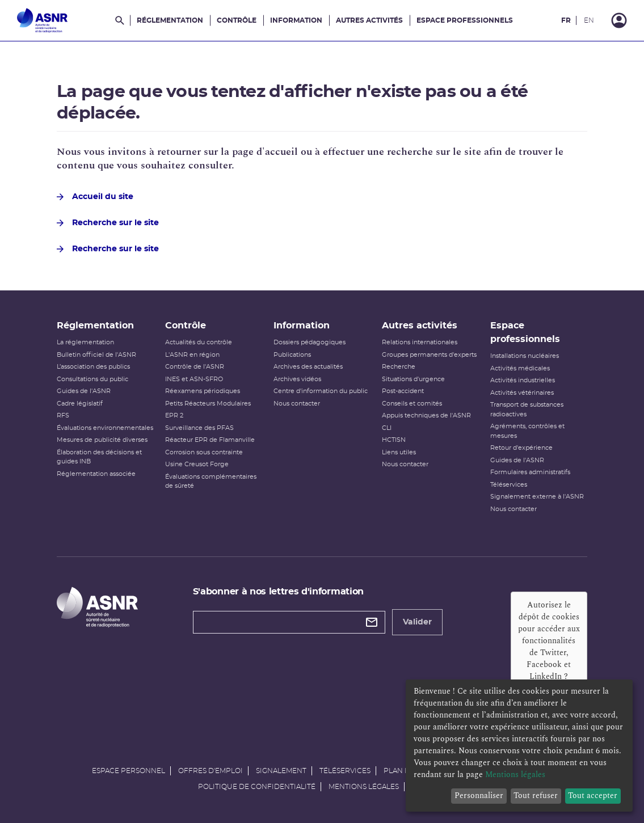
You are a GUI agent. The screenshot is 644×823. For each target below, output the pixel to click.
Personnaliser (479, 795)
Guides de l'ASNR (84, 391)
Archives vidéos (297, 379)
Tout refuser (536, 795)
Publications (292, 355)
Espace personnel (129, 771)
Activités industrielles (523, 380)
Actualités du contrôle (199, 342)
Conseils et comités (412, 404)
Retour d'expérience (521, 448)
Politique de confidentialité (257, 787)
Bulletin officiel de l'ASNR (96, 355)
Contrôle (237, 20)
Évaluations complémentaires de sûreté (211, 482)
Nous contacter (297, 404)
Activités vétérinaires (522, 393)
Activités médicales (520, 368)
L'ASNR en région (192, 355)
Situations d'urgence (413, 379)
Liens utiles (399, 452)
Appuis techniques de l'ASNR (426, 415)
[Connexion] (619, 20)
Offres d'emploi (211, 771)
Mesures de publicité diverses (102, 440)
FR (566, 20)
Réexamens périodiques (203, 391)
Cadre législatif (80, 404)
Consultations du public (92, 379)
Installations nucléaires (525, 356)
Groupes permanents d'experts (429, 355)
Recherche (399, 367)
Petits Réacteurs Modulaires (208, 404)
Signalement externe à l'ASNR (537, 497)
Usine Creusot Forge (197, 464)
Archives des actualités (308, 367)
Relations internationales (420, 342)
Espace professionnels (465, 20)
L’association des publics (93, 367)
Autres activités (369, 20)
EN (589, 20)
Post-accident (403, 391)
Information (296, 20)
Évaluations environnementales (105, 428)
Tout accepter (593, 795)
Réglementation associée (96, 474)
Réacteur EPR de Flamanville (210, 440)
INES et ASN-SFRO (194, 379)
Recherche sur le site (108, 223)
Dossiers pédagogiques (310, 342)
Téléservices (509, 485)
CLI (387, 428)
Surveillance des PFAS (199, 428)
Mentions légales (364, 787)
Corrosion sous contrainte (204, 452)
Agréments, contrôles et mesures (527, 431)
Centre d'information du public (321, 391)
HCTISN (394, 440)
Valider (417, 622)
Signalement (281, 771)
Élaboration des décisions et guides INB (99, 457)
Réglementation (170, 20)
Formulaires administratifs (530, 472)
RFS (63, 415)
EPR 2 (174, 415)
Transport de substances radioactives (527, 410)
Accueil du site (95, 197)
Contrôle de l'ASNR (195, 367)
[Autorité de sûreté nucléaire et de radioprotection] (42, 20)
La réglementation (85, 342)
